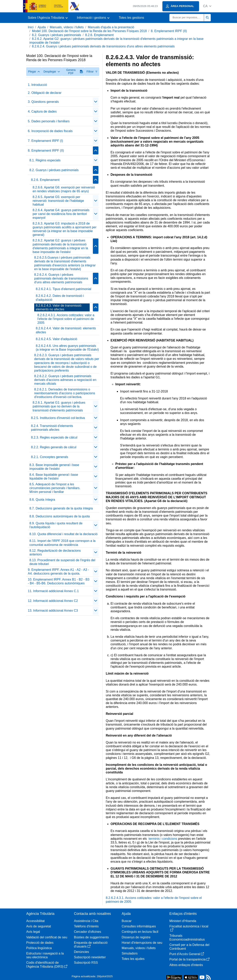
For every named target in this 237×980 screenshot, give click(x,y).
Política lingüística (39, 948)
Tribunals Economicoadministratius (187, 938)
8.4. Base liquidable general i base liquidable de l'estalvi (54, 477)
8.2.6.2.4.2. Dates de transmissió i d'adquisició (60, 298)
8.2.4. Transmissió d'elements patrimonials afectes (52, 428)
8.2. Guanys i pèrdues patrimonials (56, 35)
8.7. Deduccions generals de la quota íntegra (61, 508)
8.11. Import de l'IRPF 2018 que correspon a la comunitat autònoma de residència (62, 543)
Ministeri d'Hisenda (183, 921)
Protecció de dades (40, 943)
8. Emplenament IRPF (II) (169, 31)
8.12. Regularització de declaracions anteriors (55, 552)
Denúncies (82, 952)
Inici (31, 27)
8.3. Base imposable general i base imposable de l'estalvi (54, 467)
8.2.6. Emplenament (99, 35)
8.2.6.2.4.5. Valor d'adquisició (56, 339)
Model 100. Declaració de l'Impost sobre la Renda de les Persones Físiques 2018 (89, 31)
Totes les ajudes (133, 959)
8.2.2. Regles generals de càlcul (54, 447)
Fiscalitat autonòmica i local (189, 928)
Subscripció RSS (86, 963)
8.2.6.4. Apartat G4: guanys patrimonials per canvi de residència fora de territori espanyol (61, 214)
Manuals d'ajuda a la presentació (111, 27)
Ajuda (42, 27)
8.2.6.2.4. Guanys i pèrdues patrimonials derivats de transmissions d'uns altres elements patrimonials (103, 46)
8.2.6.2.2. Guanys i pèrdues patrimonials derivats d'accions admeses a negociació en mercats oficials (65, 380)
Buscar (127, 921)
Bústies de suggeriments (91, 937)
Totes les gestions (131, 18)
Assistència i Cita (86, 921)
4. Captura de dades (42, 111)
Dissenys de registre (136, 937)
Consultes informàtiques (139, 926)
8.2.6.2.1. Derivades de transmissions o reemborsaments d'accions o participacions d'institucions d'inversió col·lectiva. (65, 393)
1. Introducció (37, 85)
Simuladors (130, 953)
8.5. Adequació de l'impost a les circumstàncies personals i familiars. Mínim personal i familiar (55, 488)
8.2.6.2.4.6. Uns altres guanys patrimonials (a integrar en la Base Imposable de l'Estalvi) (67, 348)
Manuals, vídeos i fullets (67, 27)
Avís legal (33, 932)
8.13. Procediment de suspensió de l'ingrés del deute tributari (62, 562)
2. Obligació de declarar (45, 93)
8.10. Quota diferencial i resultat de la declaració (63, 534)
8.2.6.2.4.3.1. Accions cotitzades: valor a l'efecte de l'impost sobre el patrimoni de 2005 (66, 319)
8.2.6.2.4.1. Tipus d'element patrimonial (64, 289)
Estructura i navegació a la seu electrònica (45, 955)
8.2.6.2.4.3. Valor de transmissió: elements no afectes (59, 307)
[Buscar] (187, 18)
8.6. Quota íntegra (42, 500)
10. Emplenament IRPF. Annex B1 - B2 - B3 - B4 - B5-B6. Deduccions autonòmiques (59, 581)
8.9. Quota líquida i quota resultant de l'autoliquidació (56, 525)
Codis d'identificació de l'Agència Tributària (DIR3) (47, 964)
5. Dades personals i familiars (49, 121)
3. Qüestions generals (43, 102)
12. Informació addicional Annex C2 (53, 601)
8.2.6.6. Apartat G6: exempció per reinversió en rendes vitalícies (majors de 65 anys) (64, 189)
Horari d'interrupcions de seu (142, 943)
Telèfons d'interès (86, 926)
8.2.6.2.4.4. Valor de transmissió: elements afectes (66, 330)
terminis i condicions (163, 839)
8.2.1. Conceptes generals (50, 457)
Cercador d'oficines (87, 932)
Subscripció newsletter (90, 957)
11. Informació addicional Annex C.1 (53, 591)
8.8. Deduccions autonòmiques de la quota (60, 516)
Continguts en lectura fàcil (140, 932)
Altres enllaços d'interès (186, 965)
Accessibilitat (35, 921)
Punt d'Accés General (187, 954)
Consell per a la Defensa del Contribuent (189, 947)
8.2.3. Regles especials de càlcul (54, 437)
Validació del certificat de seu (47, 937)
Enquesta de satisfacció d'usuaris (91, 945)
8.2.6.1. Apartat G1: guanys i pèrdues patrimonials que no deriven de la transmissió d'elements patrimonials (59, 406)
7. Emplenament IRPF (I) (45, 141)
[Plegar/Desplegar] (96, 102)
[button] (207, 6)
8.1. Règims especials (45, 160)
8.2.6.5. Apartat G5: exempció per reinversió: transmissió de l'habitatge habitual (58, 201)
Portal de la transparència (189, 959)
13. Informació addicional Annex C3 (53, 611)
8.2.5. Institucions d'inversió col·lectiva (58, 418)
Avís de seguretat (39, 926)
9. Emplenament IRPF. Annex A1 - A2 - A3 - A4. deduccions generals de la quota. (58, 572)
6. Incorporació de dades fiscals (50, 131)
